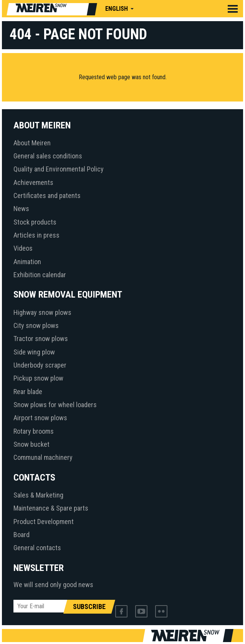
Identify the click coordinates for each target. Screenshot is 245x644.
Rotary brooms (34, 431)
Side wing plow (34, 352)
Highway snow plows (42, 312)
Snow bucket (31, 444)
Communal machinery (43, 457)
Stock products (35, 222)
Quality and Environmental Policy (59, 169)
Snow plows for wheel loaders (55, 405)
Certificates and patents (47, 196)
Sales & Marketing (38, 495)
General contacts (37, 548)
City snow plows (36, 325)
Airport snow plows (40, 418)
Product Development (44, 522)
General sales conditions (48, 156)
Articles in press (36, 235)
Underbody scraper (40, 365)
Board (22, 535)
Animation (27, 262)
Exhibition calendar (40, 275)
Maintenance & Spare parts (51, 508)
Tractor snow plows (41, 339)
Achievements (33, 182)
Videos (23, 248)
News (21, 209)
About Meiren (32, 143)
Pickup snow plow (38, 378)
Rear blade (28, 392)
